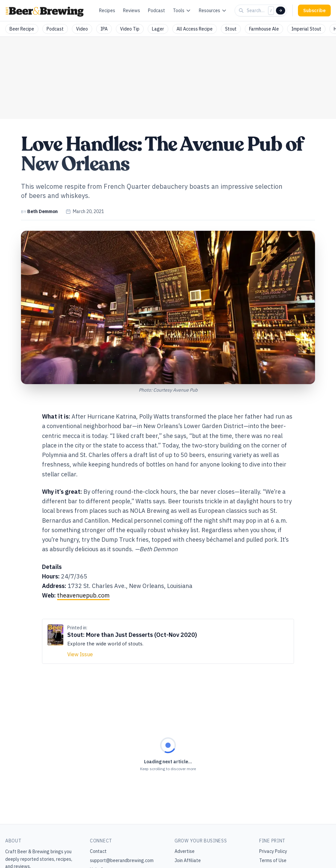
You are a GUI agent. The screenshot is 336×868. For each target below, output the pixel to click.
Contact (98, 851)
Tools (182, 11)
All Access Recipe (195, 29)
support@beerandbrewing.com (122, 860)
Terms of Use (273, 860)
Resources (213, 11)
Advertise (185, 851)
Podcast (157, 11)
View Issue (80, 654)
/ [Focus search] (271, 10)
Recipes (107, 11)
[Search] (281, 11)
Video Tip (130, 29)
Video (82, 29)
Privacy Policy (273, 851)
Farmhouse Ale (264, 29)
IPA (104, 29)
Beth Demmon (42, 211)
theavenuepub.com (83, 595)
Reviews (132, 11)
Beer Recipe (22, 29)
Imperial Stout (306, 29)
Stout (231, 29)
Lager (158, 29)
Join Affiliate (188, 860)
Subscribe (314, 11)
